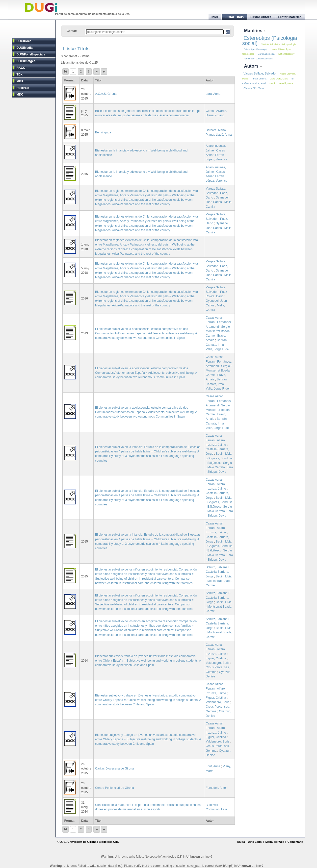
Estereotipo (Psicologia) (255, 49)
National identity (286, 54)
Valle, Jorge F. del (218, 349)
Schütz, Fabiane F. (218, 567)
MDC (20, 95)
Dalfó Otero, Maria (279, 79)
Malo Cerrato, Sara (220, 467)
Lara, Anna (213, 94)
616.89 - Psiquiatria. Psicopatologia (278, 44)
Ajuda (241, 842)
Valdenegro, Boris (218, 663)
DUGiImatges (26, 61)
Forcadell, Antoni (217, 788)
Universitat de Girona (82, 842)
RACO (21, 68)
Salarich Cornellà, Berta (281, 83)
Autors (252, 66)
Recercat (23, 88)
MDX (20, 81)
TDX (20, 74)
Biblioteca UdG (109, 842)
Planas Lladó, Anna (219, 135)
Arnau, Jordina (259, 79)
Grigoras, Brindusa (220, 458)
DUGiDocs (24, 41)
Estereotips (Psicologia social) (270, 41)
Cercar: (72, 31)
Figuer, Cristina (216, 658)
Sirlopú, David (217, 472)
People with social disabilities (258, 59)
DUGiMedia (25, 48)
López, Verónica (217, 159)
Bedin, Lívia (224, 454)
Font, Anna (213, 766)
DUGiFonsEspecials (31, 54)
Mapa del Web (275, 842)
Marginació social (266, 54)
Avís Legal (255, 842)
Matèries (254, 31)
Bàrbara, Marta (216, 130)
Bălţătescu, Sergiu (220, 463)
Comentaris (295, 842)
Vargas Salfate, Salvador (260, 74)
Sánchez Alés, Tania (254, 88)
